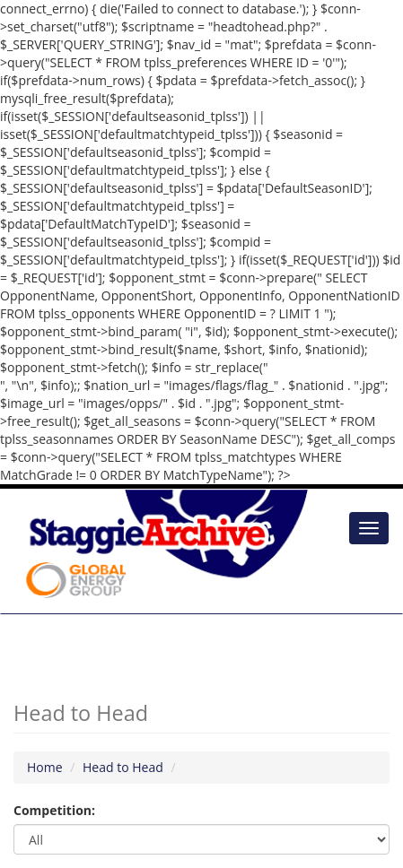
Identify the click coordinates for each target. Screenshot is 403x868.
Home (45, 767)
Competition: (54, 810)
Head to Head (123, 767)
